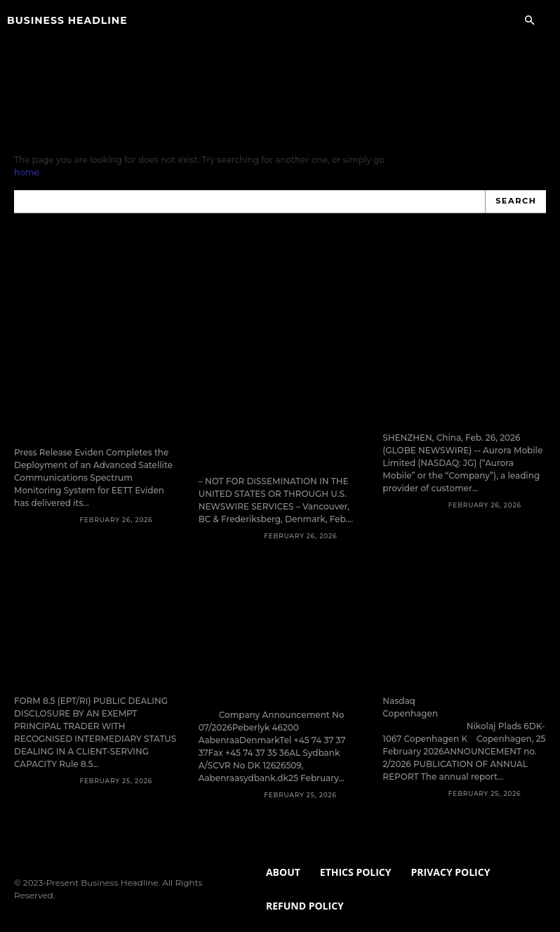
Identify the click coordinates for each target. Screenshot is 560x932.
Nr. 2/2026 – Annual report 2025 (454, 639)
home (27, 172)
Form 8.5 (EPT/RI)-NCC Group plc (94, 639)
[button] (529, 21)
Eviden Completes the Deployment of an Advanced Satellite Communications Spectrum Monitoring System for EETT (95, 383)
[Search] (516, 201)
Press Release (44, 492)
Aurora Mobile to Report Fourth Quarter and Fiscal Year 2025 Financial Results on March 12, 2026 (457, 377)
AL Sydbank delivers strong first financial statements (274, 639)
